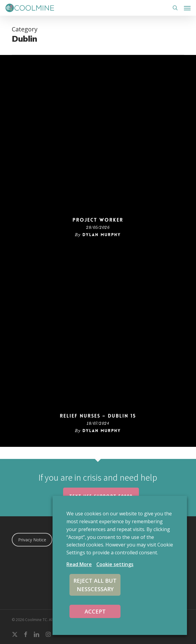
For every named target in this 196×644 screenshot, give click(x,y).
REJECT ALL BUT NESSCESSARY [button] (95, 585)
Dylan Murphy (102, 235)
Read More (79, 564)
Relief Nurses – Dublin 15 (98, 416)
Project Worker (98, 220)
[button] (187, 8)
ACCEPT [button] (95, 611)
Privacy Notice (32, 540)
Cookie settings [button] (115, 564)
